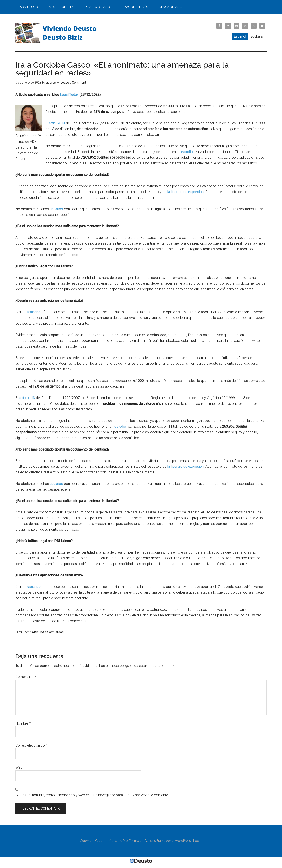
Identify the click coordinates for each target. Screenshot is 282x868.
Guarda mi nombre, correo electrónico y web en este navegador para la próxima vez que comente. (92, 795)
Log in (198, 841)
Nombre (23, 723)
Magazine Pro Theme (124, 841)
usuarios (56, 209)
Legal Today (69, 95)
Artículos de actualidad (48, 632)
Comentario (26, 677)
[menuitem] (240, 37)
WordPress (183, 841)
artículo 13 (57, 123)
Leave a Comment (73, 83)
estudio (187, 152)
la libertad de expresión (185, 192)
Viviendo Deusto (57, 33)
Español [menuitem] (240, 36)
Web (19, 767)
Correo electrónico (31, 745)
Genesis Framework (158, 841)
